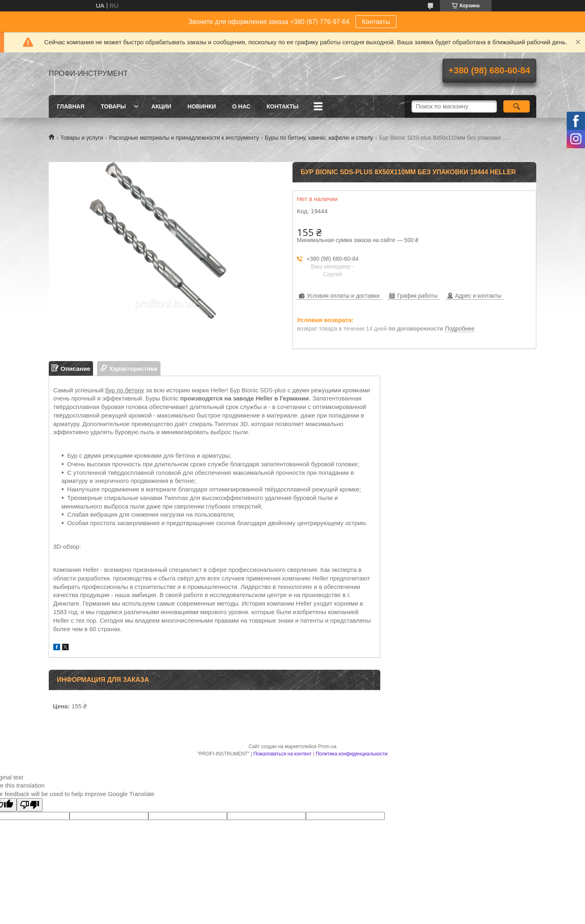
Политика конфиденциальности (352, 754)
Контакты (376, 22)
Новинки (202, 106)
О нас (242, 106)
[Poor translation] (30, 805)
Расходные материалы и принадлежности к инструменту (184, 138)
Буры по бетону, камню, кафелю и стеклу (319, 138)
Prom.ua (327, 747)
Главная (71, 106)
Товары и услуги (82, 138)
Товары (113, 106)
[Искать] (517, 106)
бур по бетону (125, 390)
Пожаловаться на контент (283, 754)
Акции (161, 106)
